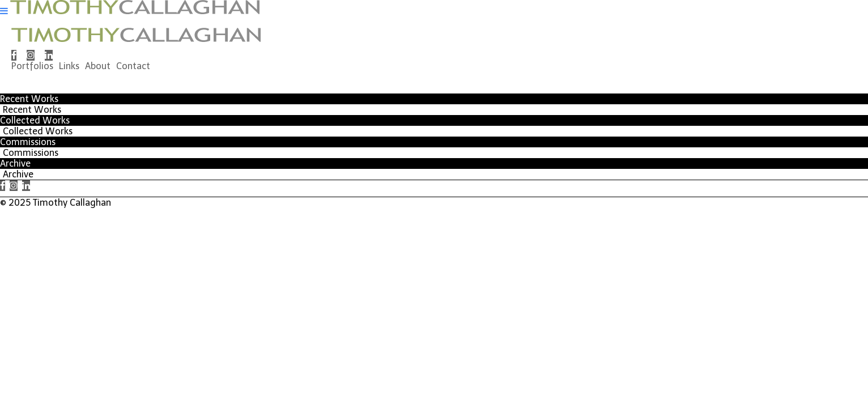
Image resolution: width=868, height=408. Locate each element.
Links (69, 66)
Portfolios (32, 66)
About (98, 66)
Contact (133, 66)
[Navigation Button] (4, 11)
